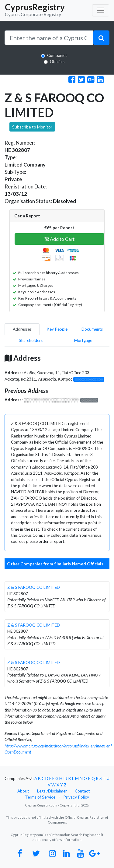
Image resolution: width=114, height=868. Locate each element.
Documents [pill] (92, 329)
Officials (57, 61)
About (23, 791)
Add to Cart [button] (59, 239)
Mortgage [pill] (83, 340)
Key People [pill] (57, 329)
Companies (57, 55)
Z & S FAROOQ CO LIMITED (34, 587)
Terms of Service (40, 797)
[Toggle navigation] (101, 10)
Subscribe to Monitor (32, 127)
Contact (82, 791)
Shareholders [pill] (31, 340)
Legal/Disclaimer (52, 791)
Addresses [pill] (22, 329)
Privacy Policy (76, 797)
